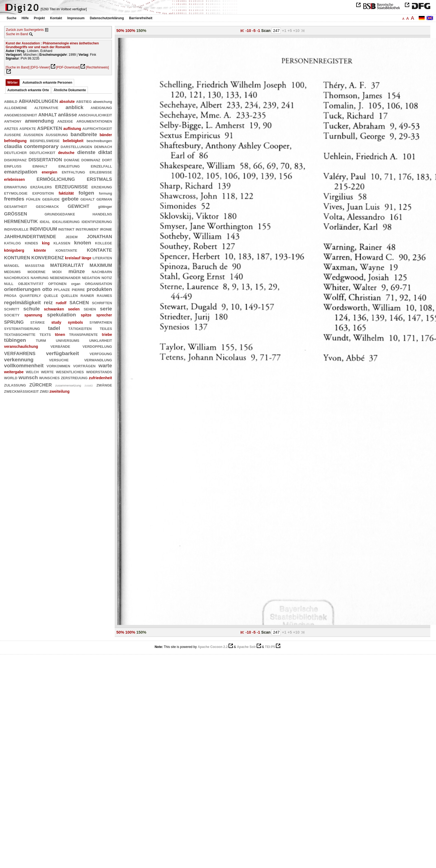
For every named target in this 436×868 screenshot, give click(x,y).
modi (57, 271)
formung (105, 193)
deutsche (66, 153)
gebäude (51, 199)
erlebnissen (14, 179)
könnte (40, 250)
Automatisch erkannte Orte (28, 90)
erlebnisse (101, 172)
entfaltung (73, 172)
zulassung (15, 385)
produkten (99, 289)
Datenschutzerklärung (107, 18)
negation (91, 277)
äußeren (33, 134)
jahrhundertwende (30, 236)
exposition (43, 193)
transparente (84, 334)
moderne (37, 271)
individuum (43, 228)
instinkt (66, 229)
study (56, 322)
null (9, 283)
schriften (102, 302)
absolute (67, 101)
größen (16, 213)
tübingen (15, 340)
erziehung (102, 187)
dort (107, 160)
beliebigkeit (73, 141)
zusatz (89, 385)
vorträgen (84, 366)
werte (47, 371)
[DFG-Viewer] (40, 67)
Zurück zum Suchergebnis (25, 30)
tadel (54, 328)
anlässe (67, 115)
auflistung (72, 129)
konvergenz (48, 257)
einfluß (13, 166)
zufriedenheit (100, 378)
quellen (69, 295)
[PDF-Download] (68, 67)
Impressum (76, 18)
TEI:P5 (270, 647)
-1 (259, 31)
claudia (13, 146)
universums (68, 340)
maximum (101, 265)
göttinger (105, 207)
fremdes (14, 199)
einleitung (69, 166)
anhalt (47, 114)
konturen (17, 257)
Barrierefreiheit (141, 18)
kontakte (99, 249)
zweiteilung (60, 391)
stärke (37, 322)
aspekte (27, 128)
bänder (106, 135)
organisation (98, 283)
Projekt (39, 18)
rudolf (61, 303)
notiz (107, 277)
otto (47, 289)
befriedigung (15, 141)
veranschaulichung (21, 346)
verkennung (19, 360)
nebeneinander (65, 277)
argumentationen (94, 121)
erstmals (100, 178)
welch (32, 371)
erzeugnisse (72, 186)
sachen (79, 302)
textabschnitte (20, 334)
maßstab (35, 265)
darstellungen (76, 146)
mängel (12, 265)
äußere (13, 134)
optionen (57, 283)
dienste (86, 152)
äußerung (57, 134)
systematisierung (22, 328)
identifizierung (97, 221)
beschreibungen (99, 141)
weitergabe (14, 372)
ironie (106, 229)
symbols (75, 322)
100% (130, 31)
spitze (86, 315)
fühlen (33, 199)
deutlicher (15, 152)
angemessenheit (21, 115)
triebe (107, 335)
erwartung (16, 187)
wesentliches (70, 371)
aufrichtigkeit (97, 128)
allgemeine (16, 107)
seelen (74, 309)
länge (87, 258)
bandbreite (84, 134)
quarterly (30, 295)
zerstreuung (74, 377)
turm (41, 340)
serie (106, 309)
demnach (103, 146)
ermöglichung (56, 178)
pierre (78, 289)
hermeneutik (21, 221)
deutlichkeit (42, 152)
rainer (87, 295)
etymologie (16, 193)
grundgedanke (60, 214)
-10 (249, 31)
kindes (32, 243)
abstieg (84, 101)
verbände (60, 346)
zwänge (104, 385)
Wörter (13, 83)
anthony (13, 121)
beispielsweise (45, 140)
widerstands (99, 371)
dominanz (91, 160)
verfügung (101, 353)
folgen (86, 193)
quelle (51, 295)
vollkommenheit (24, 366)
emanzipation (21, 172)
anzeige (65, 121)
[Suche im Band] (18, 67)
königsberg (14, 250)
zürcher (41, 384)
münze (77, 271)
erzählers (41, 187)
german (104, 199)
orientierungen (22, 289)
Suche (12, 18)
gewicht (78, 206)
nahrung (39, 277)
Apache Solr (246, 647)
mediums (12, 271)
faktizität (66, 193)
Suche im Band (17, 34)
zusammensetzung (68, 385)
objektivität (31, 283)
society (12, 315)
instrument (87, 229)
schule (32, 309)
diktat (105, 152)
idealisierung (66, 221)
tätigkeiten (80, 328)
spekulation (62, 315)
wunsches (49, 377)
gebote (70, 199)
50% (120, 31)
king (46, 243)
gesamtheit (16, 206)
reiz (48, 302)
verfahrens (20, 353)
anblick (74, 107)
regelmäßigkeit (22, 302)
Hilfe (25, 18)
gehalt (87, 199)
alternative (46, 107)
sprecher (104, 315)
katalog (12, 243)
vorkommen (58, 366)
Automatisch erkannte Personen (47, 83)
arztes (11, 128)
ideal (45, 221)
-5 (254, 31)
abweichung (103, 102)
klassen (62, 243)
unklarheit (101, 340)
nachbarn (102, 271)
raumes (104, 295)
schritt (12, 309)
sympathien (101, 322)
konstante (67, 250)
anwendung (39, 121)
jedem (72, 236)
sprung (14, 321)
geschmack (47, 206)
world (11, 377)
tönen (60, 335)
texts (45, 334)
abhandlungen (38, 101)
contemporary (41, 146)
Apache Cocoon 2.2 (213, 647)
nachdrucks (17, 277)
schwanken (54, 309)
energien (49, 172)
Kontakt (56, 18)
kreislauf (73, 258)
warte (105, 366)
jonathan (99, 236)
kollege (103, 243)
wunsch (28, 377)
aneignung (101, 107)
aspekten (50, 128)
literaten (102, 258)
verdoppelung (97, 346)
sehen (90, 309)
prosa (10, 295)
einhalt (40, 166)
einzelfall (101, 166)
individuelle (16, 229)
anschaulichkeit (95, 115)
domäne (72, 160)
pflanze (62, 289)
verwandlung (98, 360)
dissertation (45, 159)
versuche (59, 360)
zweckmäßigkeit (22, 391)
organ (76, 284)
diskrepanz (15, 160)
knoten (83, 243)
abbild (11, 101)
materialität (67, 265)
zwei (44, 391)
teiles (106, 328)
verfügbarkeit (62, 353)
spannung (33, 315)
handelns (102, 214)
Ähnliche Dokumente (70, 90)
